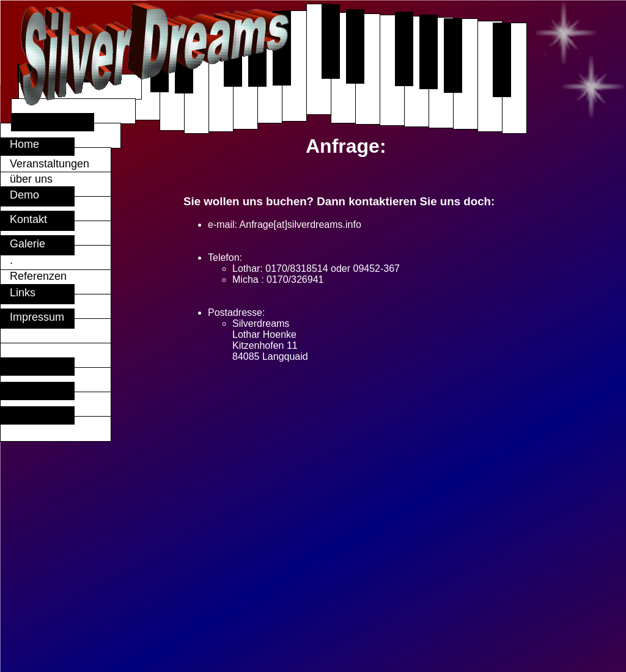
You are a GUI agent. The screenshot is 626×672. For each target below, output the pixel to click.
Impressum (32, 317)
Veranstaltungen (45, 164)
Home (35, 144)
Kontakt (24, 219)
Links (18, 293)
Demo (20, 195)
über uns (46, 179)
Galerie (23, 244)
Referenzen (34, 276)
